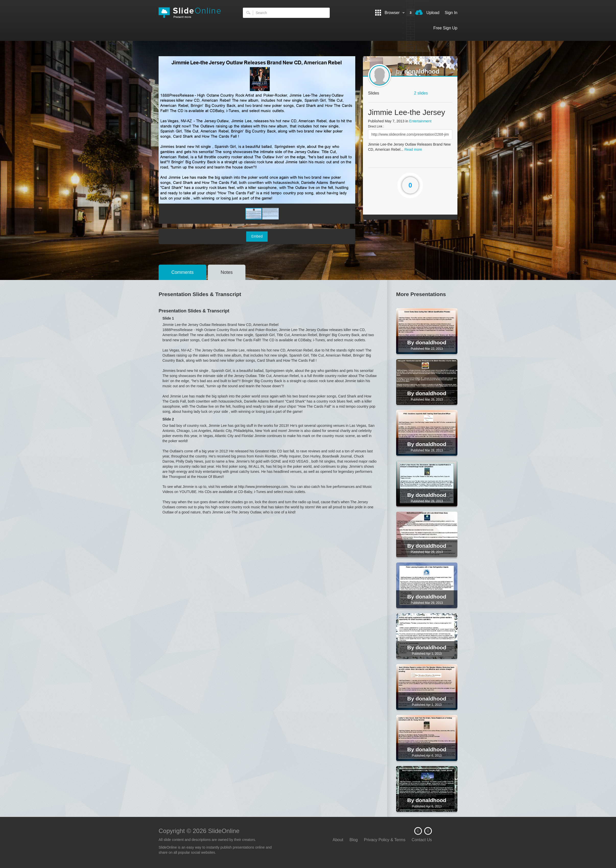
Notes (227, 272)
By (412, 342)
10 (411, 48)
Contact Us (422, 840)
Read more (413, 149)
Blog (354, 840)
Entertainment (420, 121)
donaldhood (422, 71)
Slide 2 (168, 419)
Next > (414, 54)
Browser (390, 13)
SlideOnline (193, 13)
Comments (182, 272)
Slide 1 (168, 318)
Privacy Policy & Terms (385, 840)
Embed (257, 236)
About (338, 840)
